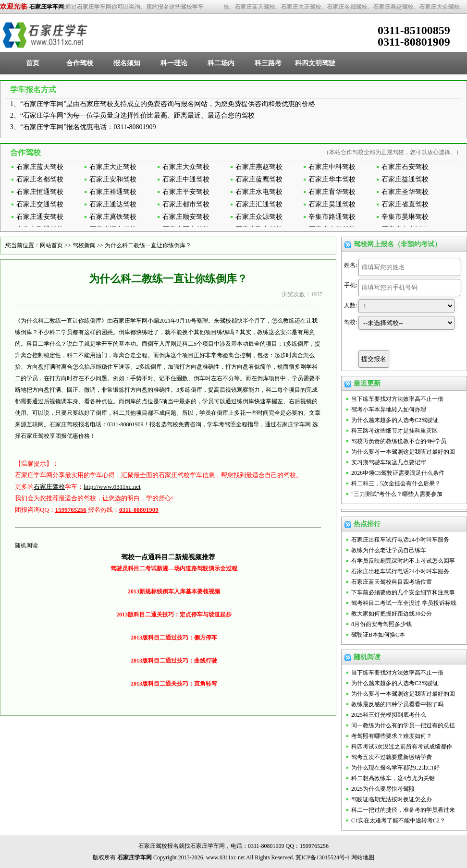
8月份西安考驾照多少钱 (381, 624)
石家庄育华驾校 (332, 192)
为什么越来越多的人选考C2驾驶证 (395, 420)
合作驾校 (80, 63)
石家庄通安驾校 (40, 217)
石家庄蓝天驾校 (40, 167)
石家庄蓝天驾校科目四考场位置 (392, 582)
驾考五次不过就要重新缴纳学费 (392, 757)
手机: (350, 285)
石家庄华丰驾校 (332, 179)
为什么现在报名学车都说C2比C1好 (395, 768)
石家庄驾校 (49, 487)
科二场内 (221, 63)
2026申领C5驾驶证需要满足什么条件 (398, 473)
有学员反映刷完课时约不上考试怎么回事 (403, 561)
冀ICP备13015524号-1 (323, 857)
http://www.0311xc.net (112, 487)
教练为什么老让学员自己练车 (389, 550)
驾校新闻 (84, 245)
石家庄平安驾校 (186, 192)
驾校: (350, 322)
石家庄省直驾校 (405, 204)
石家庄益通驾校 (405, 179)
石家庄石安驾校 (405, 167)
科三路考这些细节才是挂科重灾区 (394, 431)
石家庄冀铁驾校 (113, 217)
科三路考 (268, 63)
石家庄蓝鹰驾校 (259, 179)
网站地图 (363, 857)
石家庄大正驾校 (113, 167)
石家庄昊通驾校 (332, 204)
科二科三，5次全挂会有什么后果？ (396, 483)
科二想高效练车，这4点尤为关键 (393, 778)
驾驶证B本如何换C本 (378, 635)
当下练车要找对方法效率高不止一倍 (397, 399)
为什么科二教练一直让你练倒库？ (148, 245)
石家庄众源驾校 (259, 217)
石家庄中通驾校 (186, 179)
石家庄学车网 (47, 7)
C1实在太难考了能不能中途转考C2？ (398, 820)
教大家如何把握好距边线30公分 (392, 614)
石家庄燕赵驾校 (259, 167)
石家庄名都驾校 (40, 179)
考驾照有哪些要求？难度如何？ (392, 736)
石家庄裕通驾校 (113, 192)
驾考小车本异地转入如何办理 (389, 410)
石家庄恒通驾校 (40, 192)
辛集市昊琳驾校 (405, 217)
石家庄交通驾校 (40, 204)
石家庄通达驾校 (113, 204)
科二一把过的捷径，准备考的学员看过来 (403, 810)
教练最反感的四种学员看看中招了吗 (397, 704)
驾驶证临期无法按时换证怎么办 (392, 799)
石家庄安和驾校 (113, 179)
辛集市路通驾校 (332, 217)
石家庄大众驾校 (186, 167)
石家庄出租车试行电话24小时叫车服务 (400, 540)
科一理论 (174, 63)
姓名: (350, 265)
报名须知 (127, 63)
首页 (33, 63)
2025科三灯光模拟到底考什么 (389, 715)
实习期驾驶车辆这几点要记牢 (389, 462)
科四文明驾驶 (315, 63)
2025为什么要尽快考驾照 (383, 789)
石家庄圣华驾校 (405, 192)
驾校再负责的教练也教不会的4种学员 (399, 441)
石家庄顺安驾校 (186, 217)
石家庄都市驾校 (186, 204)
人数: (350, 305)
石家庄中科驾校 (332, 167)
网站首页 (51, 245)
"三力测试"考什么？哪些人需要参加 (397, 494)
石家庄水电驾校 (259, 192)
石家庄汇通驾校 (259, 204)
